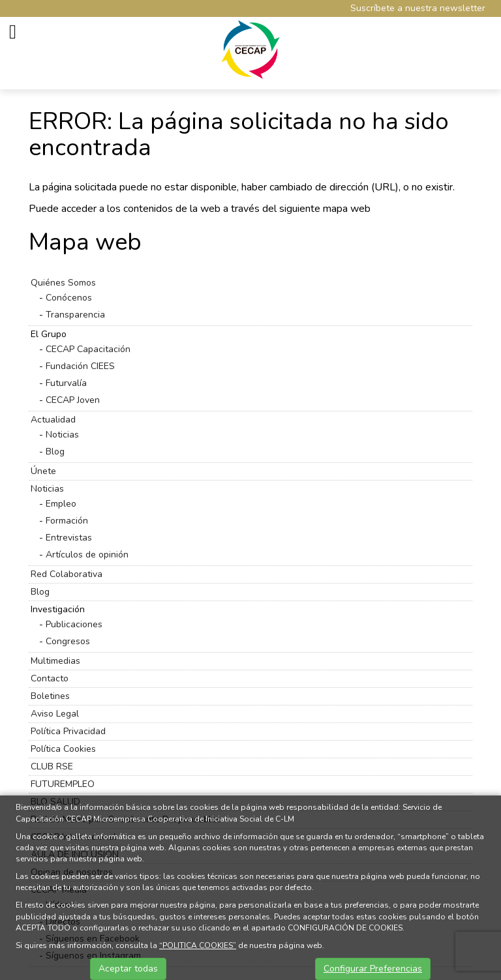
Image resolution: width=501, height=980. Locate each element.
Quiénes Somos (63, 283)
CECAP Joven (73, 400)
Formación (67, 521)
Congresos (68, 641)
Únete (43, 471)
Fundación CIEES (80, 366)
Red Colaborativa (67, 574)
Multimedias (55, 661)
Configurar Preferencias (373, 969)
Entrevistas (69, 538)
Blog (55, 452)
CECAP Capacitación (88, 349)
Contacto (50, 678)
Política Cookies (63, 749)
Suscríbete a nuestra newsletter (418, 8)
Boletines (50, 696)
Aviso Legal (55, 714)
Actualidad (53, 420)
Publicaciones (74, 624)
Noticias (62, 435)
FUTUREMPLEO (63, 784)
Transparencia (75, 315)
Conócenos (69, 298)
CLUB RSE (52, 766)
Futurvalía (66, 383)
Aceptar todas (128, 969)
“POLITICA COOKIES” (198, 945)
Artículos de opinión (87, 555)
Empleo (61, 504)
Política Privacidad (68, 731)
